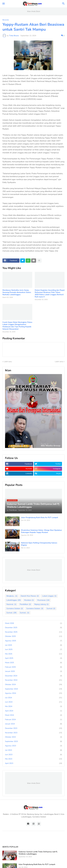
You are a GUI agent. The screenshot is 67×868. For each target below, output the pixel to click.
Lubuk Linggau (49, 596)
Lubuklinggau (14, 600)
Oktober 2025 (33, 636)
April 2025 (33, 658)
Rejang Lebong (41, 604)
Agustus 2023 (33, 746)
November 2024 (33, 680)
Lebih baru (8, 362)
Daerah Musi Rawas (30, 596)
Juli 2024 (33, 698)
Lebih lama (59, 362)
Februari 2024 (33, 720)
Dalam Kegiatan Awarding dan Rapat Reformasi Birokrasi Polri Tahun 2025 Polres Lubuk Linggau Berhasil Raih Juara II (50, 294)
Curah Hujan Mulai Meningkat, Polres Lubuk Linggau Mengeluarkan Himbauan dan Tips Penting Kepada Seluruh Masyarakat (17, 326)
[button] (3, 4)
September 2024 (33, 689)
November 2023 (33, 733)
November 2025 (33, 632)
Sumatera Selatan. (35, 609)
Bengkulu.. (12, 596)
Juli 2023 (33, 750)
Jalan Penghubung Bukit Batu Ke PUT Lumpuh (40, 518)
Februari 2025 (33, 667)
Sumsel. (11, 613)
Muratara (29, 600)
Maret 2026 (33, 623)
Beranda (6, 20)
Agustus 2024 (33, 693)
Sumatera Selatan (15, 609)
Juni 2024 (33, 702)
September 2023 (33, 741)
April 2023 (33, 763)
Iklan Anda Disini (34, 11)
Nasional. (11, 604)
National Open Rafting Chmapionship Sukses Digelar (39, 544)
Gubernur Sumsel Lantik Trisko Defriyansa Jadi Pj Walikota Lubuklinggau (38, 853)
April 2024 (33, 711)
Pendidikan (25, 604)
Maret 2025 (33, 663)
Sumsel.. (24, 613)
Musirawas (43, 600)
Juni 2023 (33, 755)
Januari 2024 (33, 724)
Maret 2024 (33, 715)
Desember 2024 (33, 676)
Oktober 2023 (33, 737)
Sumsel (51, 609)
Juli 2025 (33, 645)
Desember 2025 (33, 628)
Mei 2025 (33, 654)
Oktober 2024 (33, 685)
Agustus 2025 (33, 641)
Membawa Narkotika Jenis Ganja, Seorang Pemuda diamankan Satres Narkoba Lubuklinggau (17, 292)
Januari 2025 (33, 671)
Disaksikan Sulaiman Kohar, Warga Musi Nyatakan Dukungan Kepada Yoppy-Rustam (41, 531)
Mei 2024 (33, 706)
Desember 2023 (33, 728)
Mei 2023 (33, 759)
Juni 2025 (33, 649)
